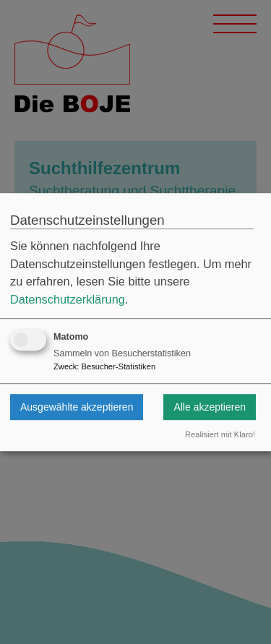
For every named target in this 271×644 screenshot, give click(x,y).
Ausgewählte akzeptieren (77, 407)
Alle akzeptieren (210, 407)
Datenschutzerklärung (68, 299)
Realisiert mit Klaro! (220, 435)
